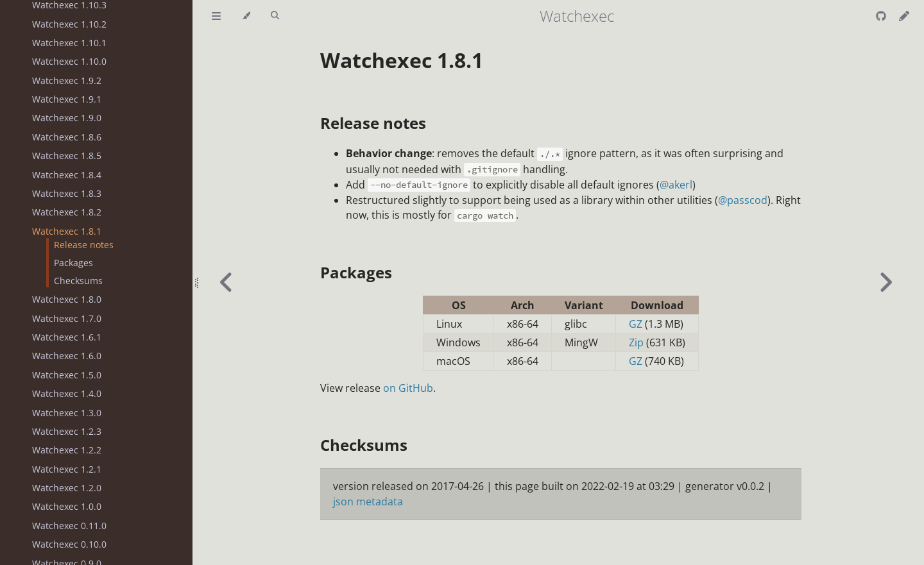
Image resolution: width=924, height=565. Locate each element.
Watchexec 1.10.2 (69, 24)
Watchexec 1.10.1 (69, 43)
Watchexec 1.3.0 (67, 413)
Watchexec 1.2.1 (67, 469)
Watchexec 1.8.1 (67, 231)
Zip (636, 342)
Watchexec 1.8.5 (67, 156)
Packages (73, 263)
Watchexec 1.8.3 (67, 193)
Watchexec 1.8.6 (67, 137)
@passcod (743, 200)
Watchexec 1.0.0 (67, 506)
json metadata (368, 502)
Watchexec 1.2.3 (67, 431)
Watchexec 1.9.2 (67, 80)
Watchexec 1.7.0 (67, 318)
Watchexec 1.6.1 (67, 337)
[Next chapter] (886, 282)
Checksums (78, 281)
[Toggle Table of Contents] (216, 16)
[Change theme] (246, 16)
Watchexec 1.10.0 (69, 61)
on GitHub (408, 388)
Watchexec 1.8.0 (67, 299)
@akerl (676, 185)
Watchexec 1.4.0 (67, 393)
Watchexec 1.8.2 (67, 212)
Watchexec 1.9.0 (67, 118)
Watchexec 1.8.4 (67, 175)
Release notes (84, 245)
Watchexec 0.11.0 (69, 526)
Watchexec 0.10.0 (69, 544)
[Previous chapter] (227, 282)
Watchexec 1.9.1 (67, 99)
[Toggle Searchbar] (275, 16)
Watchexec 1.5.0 (67, 375)
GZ (636, 324)
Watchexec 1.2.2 (67, 450)
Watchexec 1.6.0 (67, 356)
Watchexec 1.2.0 (67, 488)
